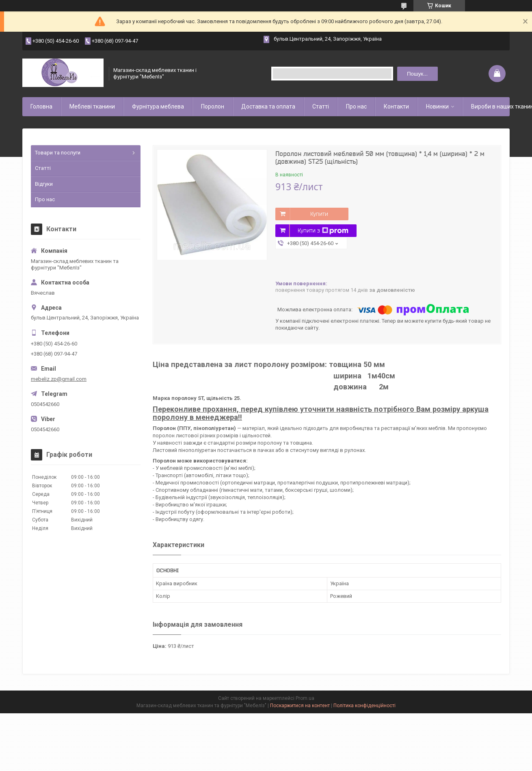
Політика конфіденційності (364, 706)
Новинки (437, 106)
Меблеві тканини (92, 106)
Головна (41, 106)
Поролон (213, 106)
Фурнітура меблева (158, 106)
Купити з (323, 231)
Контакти (396, 106)
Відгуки (44, 184)
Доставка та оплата (268, 106)
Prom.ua (305, 698)
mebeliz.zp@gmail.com (59, 379)
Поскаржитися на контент (300, 706)
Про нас (356, 106)
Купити (319, 214)
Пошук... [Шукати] (417, 74)
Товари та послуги (58, 153)
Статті (321, 106)
